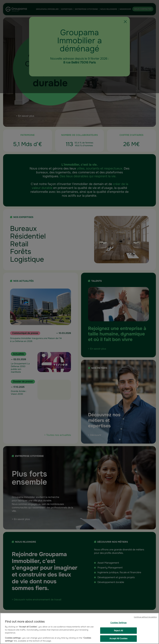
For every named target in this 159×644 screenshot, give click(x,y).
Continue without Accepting (145, 617)
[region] (79, 628)
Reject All (118, 631)
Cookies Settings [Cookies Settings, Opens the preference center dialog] (118, 623)
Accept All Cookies (118, 639)
